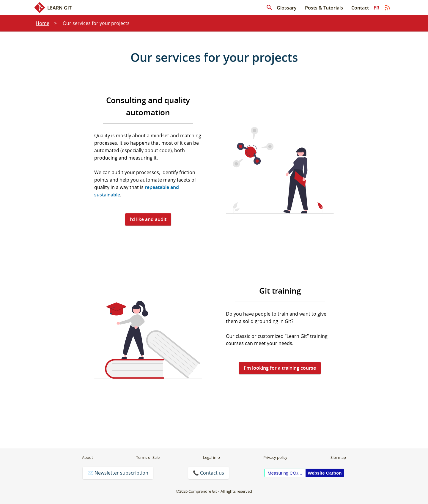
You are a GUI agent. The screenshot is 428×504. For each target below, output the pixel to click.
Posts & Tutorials (324, 8)
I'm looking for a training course (280, 368)
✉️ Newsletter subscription (118, 473)
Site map (338, 457)
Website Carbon (325, 473)
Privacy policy (275, 457)
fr (376, 8)
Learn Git (53, 8)
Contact (360, 8)
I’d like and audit (148, 219)
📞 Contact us (209, 473)
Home (43, 23)
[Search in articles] (269, 8)
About (88, 457)
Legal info (211, 457)
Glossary (287, 8)
